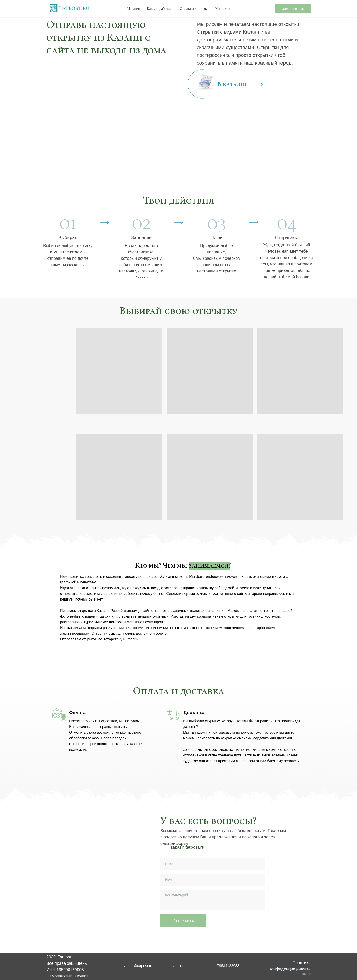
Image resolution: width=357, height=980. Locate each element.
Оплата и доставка (194, 9)
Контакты (223, 9)
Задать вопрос (293, 9)
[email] (213, 864)
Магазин (133, 9)
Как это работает (160, 9)
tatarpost (176, 966)
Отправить (183, 921)
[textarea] (213, 900)
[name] (213, 880)
